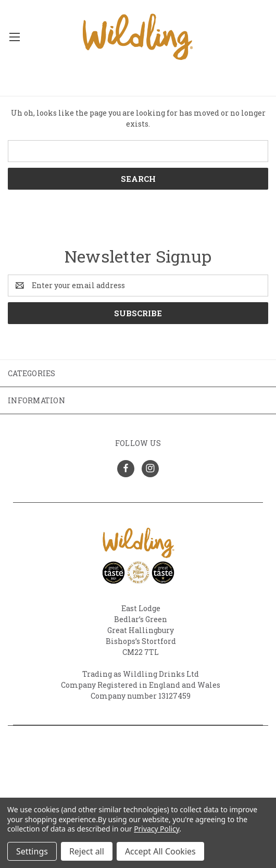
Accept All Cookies (160, 851)
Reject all (87, 851)
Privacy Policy (156, 829)
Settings (32, 851)
